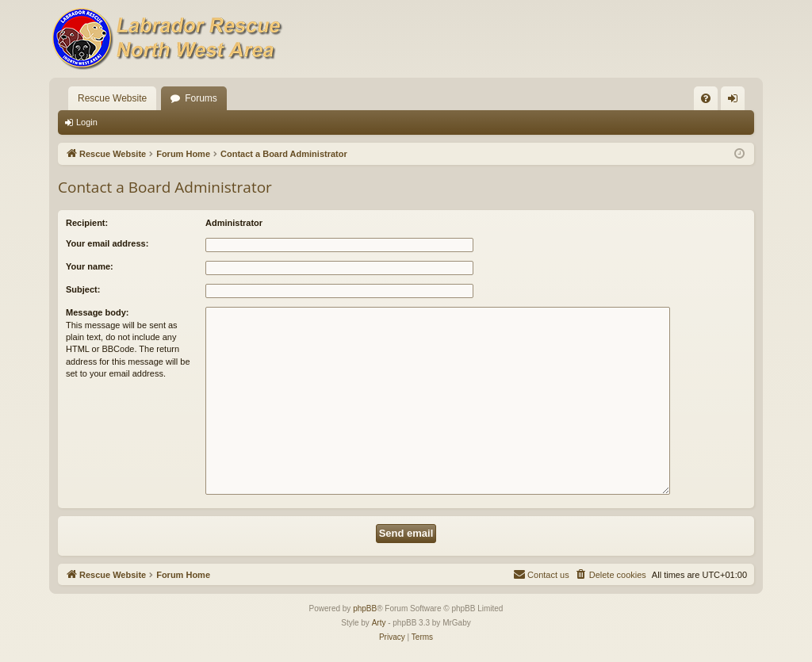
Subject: (83, 289)
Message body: (97, 312)
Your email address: (107, 243)
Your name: (90, 266)
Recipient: (87, 223)
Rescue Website (112, 98)
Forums (201, 98)
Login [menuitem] (736, 101)
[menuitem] (706, 98)
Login (87, 122)
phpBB (365, 608)
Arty (379, 623)
